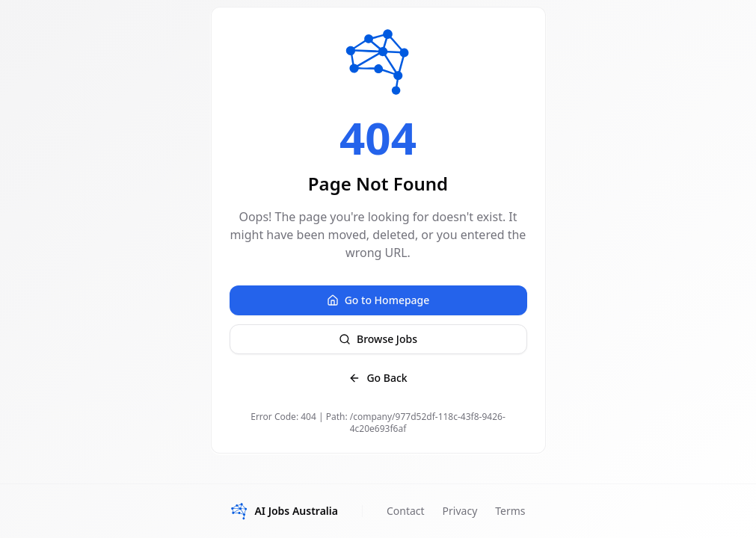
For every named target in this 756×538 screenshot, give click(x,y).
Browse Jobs (378, 339)
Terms (510, 511)
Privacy (460, 511)
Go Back (378, 378)
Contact (406, 511)
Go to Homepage (378, 300)
